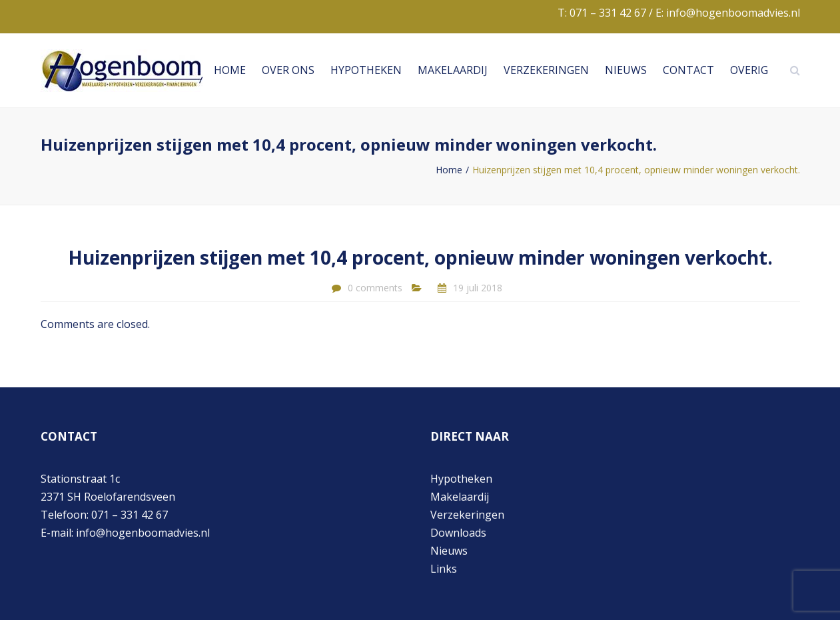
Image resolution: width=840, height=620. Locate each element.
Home (230, 70)
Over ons (288, 70)
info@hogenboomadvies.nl (733, 13)
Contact (688, 70)
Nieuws (626, 70)
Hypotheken (366, 70)
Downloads (458, 533)
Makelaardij (453, 70)
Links (444, 569)
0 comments (375, 288)
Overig (749, 70)
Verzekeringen (546, 70)
